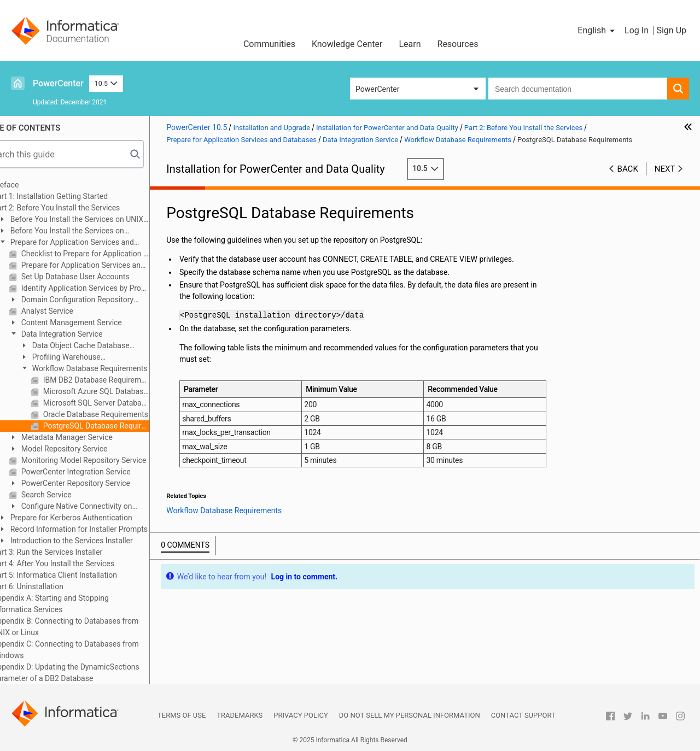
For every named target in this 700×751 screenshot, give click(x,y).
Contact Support (523, 715)
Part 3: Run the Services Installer (73, 552)
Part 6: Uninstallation (54, 586)
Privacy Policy (301, 715)
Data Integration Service (86, 334)
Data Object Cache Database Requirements (100, 346)
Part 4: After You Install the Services (79, 564)
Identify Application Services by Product (110, 288)
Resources (458, 44)
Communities (269, 44)
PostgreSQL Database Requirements (121, 426)
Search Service (71, 495)
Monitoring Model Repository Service (108, 460)
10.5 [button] (106, 83)
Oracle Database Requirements (120, 414)
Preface (31, 185)
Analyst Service (72, 311)
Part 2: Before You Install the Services (82, 208)
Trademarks (240, 715)
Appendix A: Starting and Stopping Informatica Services (76, 604)
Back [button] (628, 169)
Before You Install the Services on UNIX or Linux (96, 220)
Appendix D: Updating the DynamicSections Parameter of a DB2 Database (92, 673)
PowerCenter (58, 83)
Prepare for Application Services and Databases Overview (110, 265)
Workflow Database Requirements (114, 368)
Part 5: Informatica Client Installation (80, 575)
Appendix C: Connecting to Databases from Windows (91, 650)
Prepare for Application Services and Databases (92, 243)
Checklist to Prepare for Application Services (110, 254)
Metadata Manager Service (92, 437)
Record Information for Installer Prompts (104, 529)
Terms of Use (182, 715)
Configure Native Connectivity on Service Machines (96, 507)
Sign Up (671, 30)
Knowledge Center (347, 44)
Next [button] (665, 169)
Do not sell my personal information (410, 715)
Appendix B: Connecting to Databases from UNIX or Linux (91, 627)
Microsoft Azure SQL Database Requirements (121, 391)
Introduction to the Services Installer (96, 541)
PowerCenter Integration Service (101, 472)
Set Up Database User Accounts (100, 277)
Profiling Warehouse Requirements (86, 358)
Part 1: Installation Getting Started (76, 196)
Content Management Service (96, 322)
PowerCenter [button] (377, 89)
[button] (597, 31)
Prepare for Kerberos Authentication (96, 518)
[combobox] (578, 89)
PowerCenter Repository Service (100, 483)
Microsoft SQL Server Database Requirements (121, 403)
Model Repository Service (89, 449)
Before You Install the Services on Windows (87, 231)
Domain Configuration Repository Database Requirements (97, 300)
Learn (410, 44)
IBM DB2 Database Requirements (121, 380)
